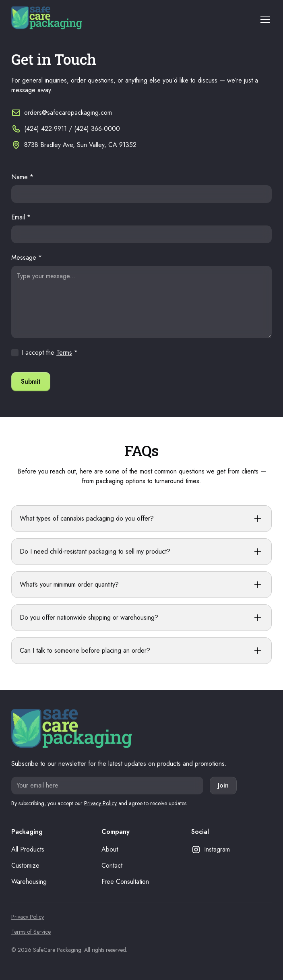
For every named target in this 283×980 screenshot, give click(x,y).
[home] (47, 19)
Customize (25, 865)
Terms (64, 353)
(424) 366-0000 (97, 129)
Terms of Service (31, 932)
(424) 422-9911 (45, 129)
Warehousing (29, 882)
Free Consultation (125, 882)
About (110, 849)
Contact (112, 865)
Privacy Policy (100, 803)
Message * (27, 257)
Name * (22, 177)
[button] (264, 19)
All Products (28, 849)
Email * (21, 217)
